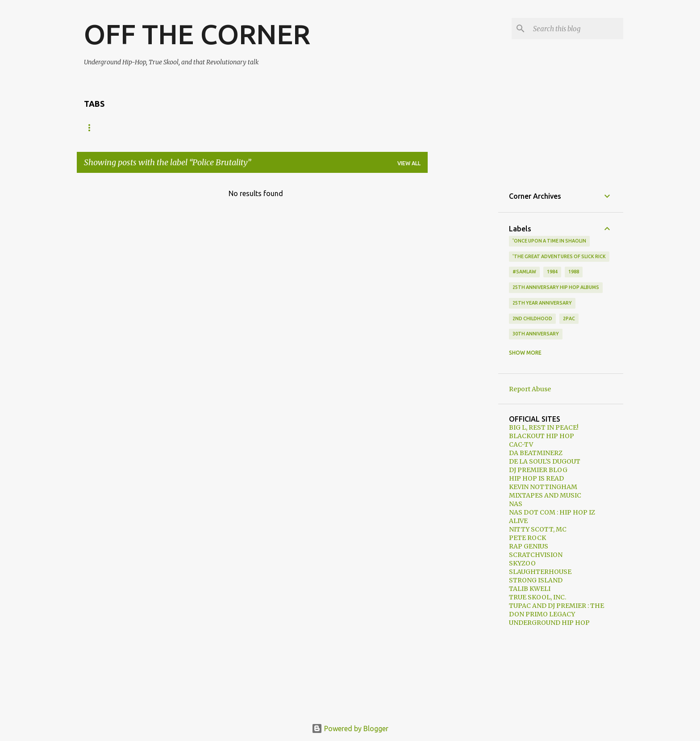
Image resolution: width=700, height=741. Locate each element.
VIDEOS (203, 128)
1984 (552, 272)
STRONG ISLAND (536, 580)
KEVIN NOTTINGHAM (543, 487)
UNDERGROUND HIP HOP (549, 623)
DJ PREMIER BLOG (538, 470)
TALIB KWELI (530, 589)
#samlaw (524, 272)
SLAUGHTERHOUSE (540, 572)
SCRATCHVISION (536, 555)
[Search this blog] (576, 29)
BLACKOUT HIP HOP (542, 436)
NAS (516, 504)
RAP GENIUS (529, 546)
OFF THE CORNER (197, 34)
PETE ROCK (527, 538)
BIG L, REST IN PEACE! (544, 427)
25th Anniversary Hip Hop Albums (556, 287)
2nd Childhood (532, 318)
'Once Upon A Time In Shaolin (549, 241)
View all (409, 163)
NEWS (128, 128)
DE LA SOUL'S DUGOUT (545, 461)
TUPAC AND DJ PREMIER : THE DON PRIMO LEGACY (556, 610)
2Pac (569, 318)
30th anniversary (536, 334)
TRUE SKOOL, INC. (537, 597)
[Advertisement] (463, 314)
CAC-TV (521, 444)
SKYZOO (522, 563)
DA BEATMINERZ (536, 453)
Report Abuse (530, 389)
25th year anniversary (542, 303)
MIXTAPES (248, 128)
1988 (574, 272)
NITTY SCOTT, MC (538, 529)
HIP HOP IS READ (536, 478)
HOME (92, 128)
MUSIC (165, 128)
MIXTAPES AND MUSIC (545, 495)
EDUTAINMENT (302, 128)
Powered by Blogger (350, 728)
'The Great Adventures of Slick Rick (559, 256)
